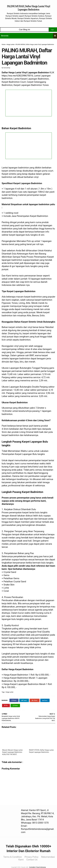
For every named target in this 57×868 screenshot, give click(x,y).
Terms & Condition (12, 857)
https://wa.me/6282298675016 (17, 76)
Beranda (5, 36)
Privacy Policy (31, 857)
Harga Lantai (10, 44)
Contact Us (32, 860)
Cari (52, 30)
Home (3, 44)
